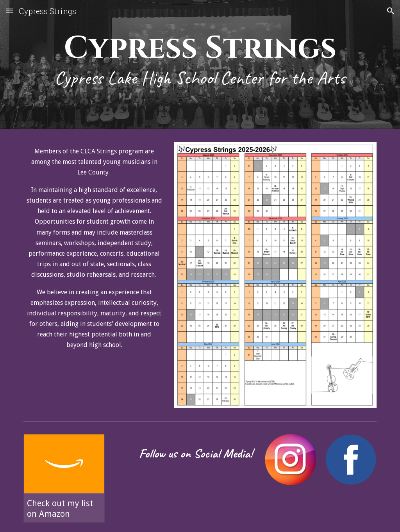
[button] (9, 11)
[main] (200, 66)
